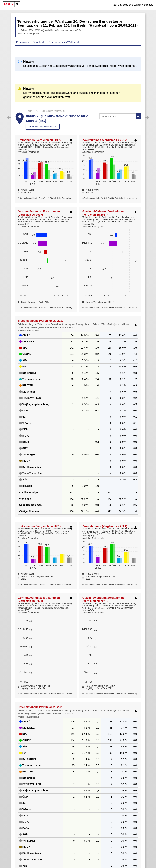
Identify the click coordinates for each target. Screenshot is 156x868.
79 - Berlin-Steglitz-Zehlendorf (50, 111)
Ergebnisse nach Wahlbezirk (64, 42)
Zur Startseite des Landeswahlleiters (133, 5)
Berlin (29, 111)
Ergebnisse (23, 42)
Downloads (39, 42)
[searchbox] (120, 116)
